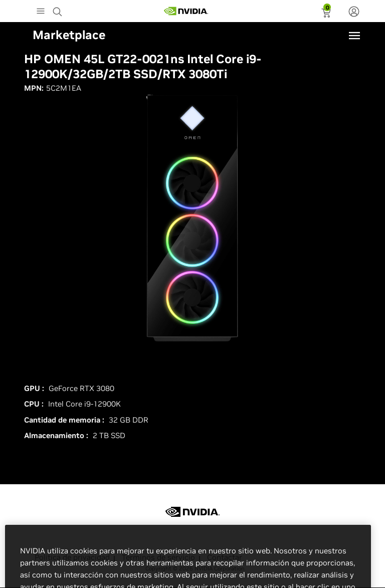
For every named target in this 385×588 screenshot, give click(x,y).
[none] (354, 13)
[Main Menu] (41, 12)
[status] (327, 14)
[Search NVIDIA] (59, 9)
